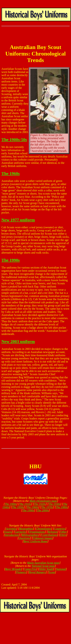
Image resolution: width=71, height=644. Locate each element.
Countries (60, 529)
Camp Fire (30, 569)
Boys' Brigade (13, 569)
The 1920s (40, 504)
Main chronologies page (43, 501)
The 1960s (11, 173)
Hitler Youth (46, 569)
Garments (20, 532)
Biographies (26, 529)
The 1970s (47, 507)
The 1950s (18, 507)
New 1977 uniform (18, 220)
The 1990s (11, 260)
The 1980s (62, 507)
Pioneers (21, 572)
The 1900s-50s (14, 140)
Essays (8, 532)
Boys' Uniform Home (36, 541)
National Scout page (43, 566)
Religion (53, 532)
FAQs (63, 535)
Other (63, 532)
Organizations (37, 532)
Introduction (12, 535)
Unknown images (43, 538)
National (61, 569)
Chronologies (44, 529)
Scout (52, 572)
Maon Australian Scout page (43, 563)
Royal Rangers (37, 572)
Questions (24, 538)
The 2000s (43, 510)
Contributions (49, 535)
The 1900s (11, 504)
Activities (11, 529)
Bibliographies (30, 535)
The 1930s (54, 504)
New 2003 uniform (18, 341)
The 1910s (25, 504)
